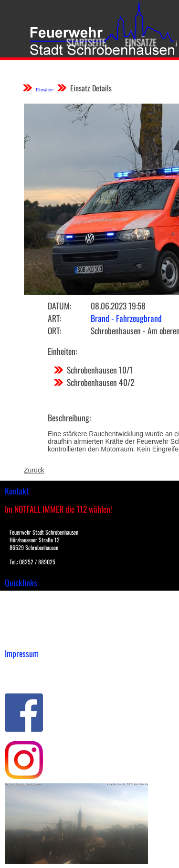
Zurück (34, 470)
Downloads (21, 607)
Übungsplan (23, 617)
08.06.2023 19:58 (118, 306)
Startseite (82, 42)
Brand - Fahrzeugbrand (126, 318)
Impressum (22, 668)
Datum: (59, 306)
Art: (54, 318)
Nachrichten (23, 627)
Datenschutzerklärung (38, 678)
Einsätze (137, 42)
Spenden (18, 637)
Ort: (54, 330)
